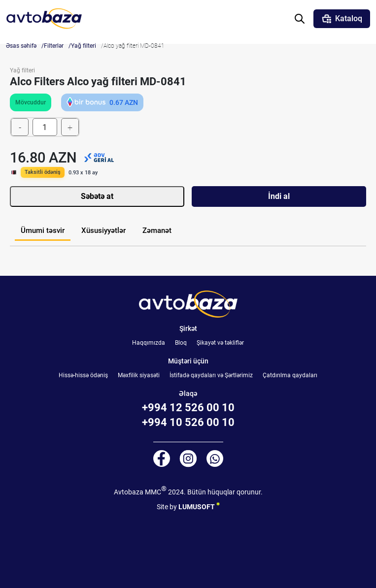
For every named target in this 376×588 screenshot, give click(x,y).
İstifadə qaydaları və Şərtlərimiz (211, 375)
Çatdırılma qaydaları (290, 375)
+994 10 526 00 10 (188, 422)
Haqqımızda (149, 343)
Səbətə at (97, 196)
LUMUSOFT (199, 505)
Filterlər (54, 46)
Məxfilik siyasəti (139, 375)
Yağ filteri (84, 46)
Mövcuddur (31, 102)
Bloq (181, 343)
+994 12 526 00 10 (188, 408)
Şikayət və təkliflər (220, 343)
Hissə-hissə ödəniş (83, 375)
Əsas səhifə (21, 46)
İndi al (279, 196)
